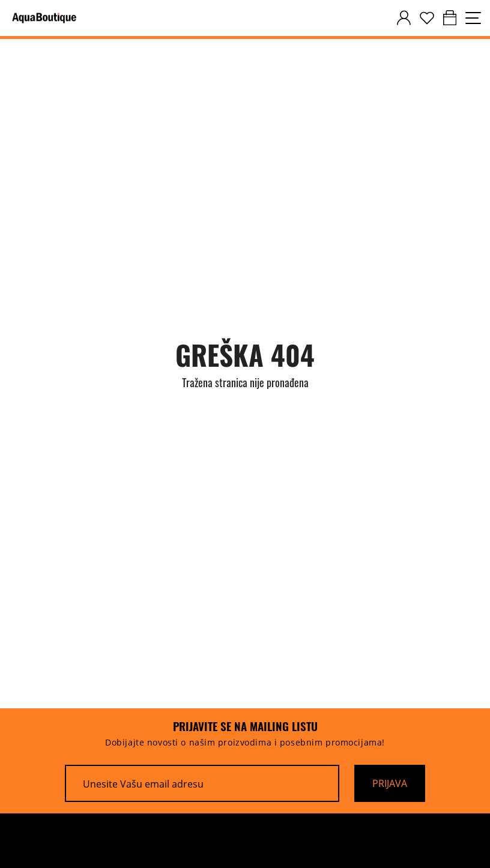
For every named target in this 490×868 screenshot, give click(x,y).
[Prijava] (390, 783)
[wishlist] (427, 18)
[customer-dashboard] (404, 18)
